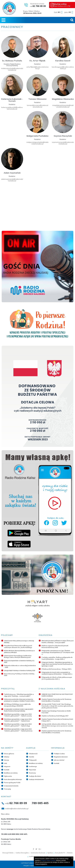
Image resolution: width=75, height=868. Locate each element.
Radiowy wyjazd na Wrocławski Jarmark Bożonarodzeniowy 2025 (55, 646)
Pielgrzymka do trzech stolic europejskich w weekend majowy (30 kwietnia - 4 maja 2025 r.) (57, 673)
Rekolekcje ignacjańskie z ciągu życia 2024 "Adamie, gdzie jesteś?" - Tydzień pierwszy (18, 730)
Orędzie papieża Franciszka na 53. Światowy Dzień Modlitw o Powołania (56, 732)
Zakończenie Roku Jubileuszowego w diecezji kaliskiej (19, 642)
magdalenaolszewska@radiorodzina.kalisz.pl (63, 106)
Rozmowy (32, 773)
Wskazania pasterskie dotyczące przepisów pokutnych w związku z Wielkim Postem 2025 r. (19, 700)
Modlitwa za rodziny (11, 773)
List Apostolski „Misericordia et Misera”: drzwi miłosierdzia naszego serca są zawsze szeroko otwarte (57, 726)
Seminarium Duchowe (38, 853)
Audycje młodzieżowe (36, 779)
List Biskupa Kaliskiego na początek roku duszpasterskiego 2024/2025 (17, 705)
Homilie (32, 757)
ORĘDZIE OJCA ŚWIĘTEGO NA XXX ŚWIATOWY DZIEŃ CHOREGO (57, 695)
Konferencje (33, 766)
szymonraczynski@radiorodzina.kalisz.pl (63, 143)
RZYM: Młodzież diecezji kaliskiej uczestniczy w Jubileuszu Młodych (19, 651)
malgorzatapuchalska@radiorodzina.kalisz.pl (37, 143)
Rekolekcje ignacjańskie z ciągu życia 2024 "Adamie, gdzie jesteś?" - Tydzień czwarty (18, 715)
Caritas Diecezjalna (22, 853)
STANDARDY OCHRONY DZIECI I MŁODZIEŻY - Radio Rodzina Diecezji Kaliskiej (19, 710)
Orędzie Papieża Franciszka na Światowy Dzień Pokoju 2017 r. (57, 720)
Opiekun (50, 853)
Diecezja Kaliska (8, 853)
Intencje (7, 760)
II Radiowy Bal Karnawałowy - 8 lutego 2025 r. (57, 669)
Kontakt (7, 770)
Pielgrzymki (33, 760)
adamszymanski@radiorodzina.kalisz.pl (12, 180)
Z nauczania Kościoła (11, 786)
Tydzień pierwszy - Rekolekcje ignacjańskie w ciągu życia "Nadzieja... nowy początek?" (19, 695)
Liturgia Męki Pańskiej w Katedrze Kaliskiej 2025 (20, 670)
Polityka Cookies (59, 754)
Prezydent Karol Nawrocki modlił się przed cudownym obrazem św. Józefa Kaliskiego (18, 646)
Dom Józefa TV (60, 853)
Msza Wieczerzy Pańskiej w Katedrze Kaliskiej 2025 (19, 675)
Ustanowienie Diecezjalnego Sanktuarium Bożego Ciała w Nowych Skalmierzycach (18, 657)
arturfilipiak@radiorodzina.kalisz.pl (37, 68)
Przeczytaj (7, 789)
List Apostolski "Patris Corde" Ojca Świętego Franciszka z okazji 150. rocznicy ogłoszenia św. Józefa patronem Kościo (57, 706)
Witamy (7, 757)
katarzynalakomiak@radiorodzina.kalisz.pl (12, 108)
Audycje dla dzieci (35, 776)
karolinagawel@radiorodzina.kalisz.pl (63, 68)
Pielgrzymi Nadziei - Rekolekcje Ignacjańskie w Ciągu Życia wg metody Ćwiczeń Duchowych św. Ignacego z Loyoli (57, 664)
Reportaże (33, 770)
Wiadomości (33, 754)
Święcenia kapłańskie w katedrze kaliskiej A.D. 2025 (19, 661)
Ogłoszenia (8, 776)
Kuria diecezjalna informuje (13, 779)
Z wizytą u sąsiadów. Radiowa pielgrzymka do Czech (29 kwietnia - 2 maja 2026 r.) (57, 658)
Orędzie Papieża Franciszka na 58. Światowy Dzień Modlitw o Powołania (56, 700)
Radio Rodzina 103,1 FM (64, 5)
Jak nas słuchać (59, 760)
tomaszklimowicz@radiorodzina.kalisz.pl (37, 106)
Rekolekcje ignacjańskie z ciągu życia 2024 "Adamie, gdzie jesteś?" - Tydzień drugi (18, 725)
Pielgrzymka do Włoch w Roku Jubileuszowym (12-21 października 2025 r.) (57, 678)
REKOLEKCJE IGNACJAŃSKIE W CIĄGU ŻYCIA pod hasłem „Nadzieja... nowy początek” (58, 642)
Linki (5, 763)
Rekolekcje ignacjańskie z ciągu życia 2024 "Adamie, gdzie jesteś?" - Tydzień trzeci (18, 720)
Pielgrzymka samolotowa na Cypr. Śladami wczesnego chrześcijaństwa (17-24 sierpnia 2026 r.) (58, 652)
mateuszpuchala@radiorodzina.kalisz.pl (12, 69)
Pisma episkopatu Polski (12, 783)
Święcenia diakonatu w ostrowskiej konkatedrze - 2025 (20, 666)
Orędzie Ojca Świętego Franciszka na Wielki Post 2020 (56, 712)
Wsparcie (7, 766)
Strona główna (9, 754)
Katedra (70, 853)
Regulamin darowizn (61, 757)
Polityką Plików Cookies (48, 860)
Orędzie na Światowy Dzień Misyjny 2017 (55, 716)
